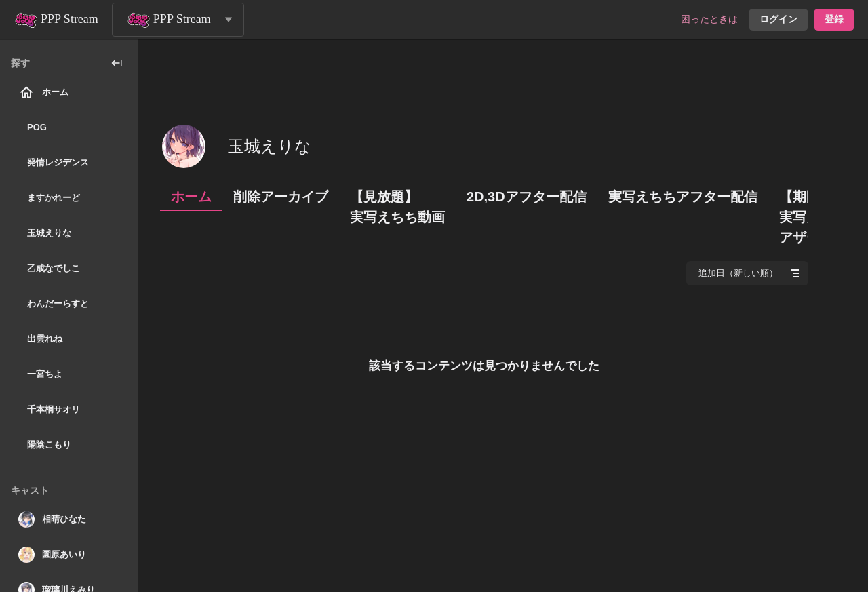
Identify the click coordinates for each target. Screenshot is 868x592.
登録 (834, 19)
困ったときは (709, 19)
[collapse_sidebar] (117, 63)
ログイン (778, 19)
